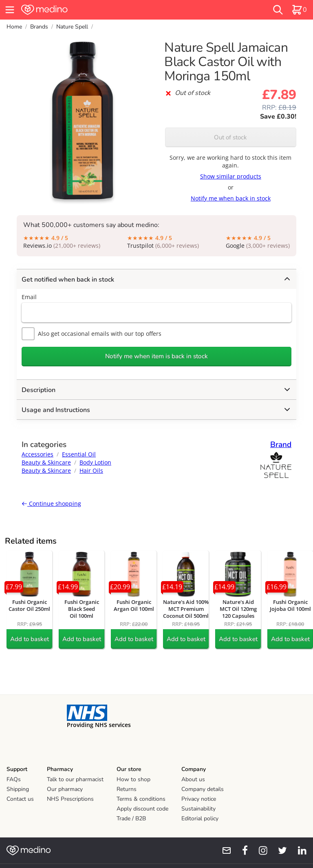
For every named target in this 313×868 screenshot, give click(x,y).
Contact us (20, 799)
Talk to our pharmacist (75, 779)
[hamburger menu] (10, 10)
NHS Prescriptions (70, 799)
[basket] (299, 10)
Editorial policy (200, 818)
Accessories (37, 454)
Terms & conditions (141, 799)
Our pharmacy (65, 789)
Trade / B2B (131, 818)
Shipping (18, 789)
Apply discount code (142, 809)
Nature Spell (72, 27)
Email (29, 297)
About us (193, 779)
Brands (39, 27)
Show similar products (231, 176)
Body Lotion (95, 462)
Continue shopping (51, 503)
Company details (203, 789)
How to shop (133, 779)
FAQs (14, 779)
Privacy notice (199, 799)
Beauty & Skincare (46, 462)
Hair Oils (91, 470)
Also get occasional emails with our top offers (91, 334)
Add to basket (30, 639)
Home (14, 27)
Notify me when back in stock (231, 198)
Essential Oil (79, 454)
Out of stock (230, 137)
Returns (127, 789)
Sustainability (198, 809)
